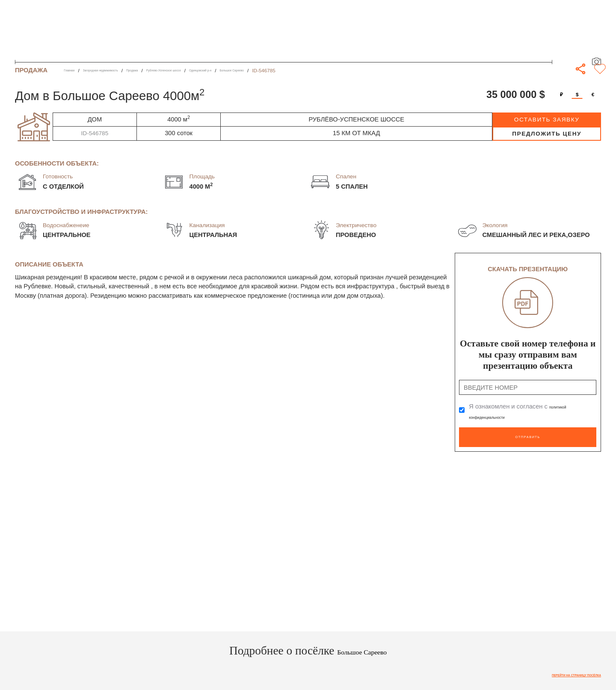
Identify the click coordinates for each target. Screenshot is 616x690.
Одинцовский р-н (280, 70)
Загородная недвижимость (122, 70)
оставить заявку (547, 120)
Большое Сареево (329, 70)
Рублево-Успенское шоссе (221, 70)
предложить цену (547, 134)
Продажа (172, 70)
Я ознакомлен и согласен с (524, 411)
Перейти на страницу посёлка (558, 670)
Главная (73, 70)
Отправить (528, 433)
